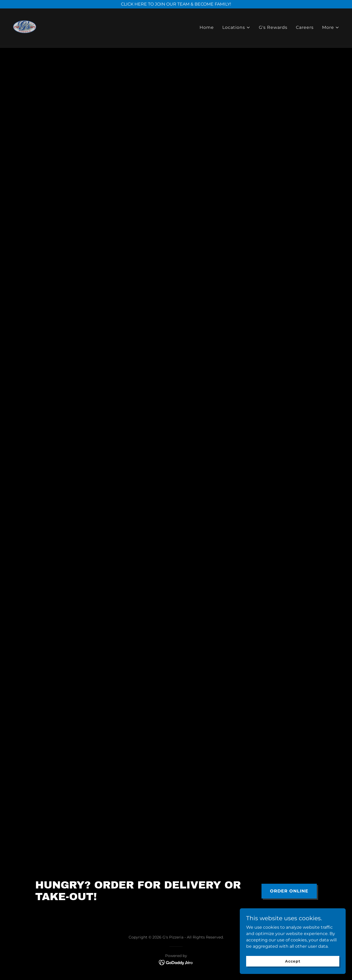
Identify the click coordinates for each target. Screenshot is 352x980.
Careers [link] (305, 29)
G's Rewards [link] (273, 29)
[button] (236, 29)
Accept (293, 961)
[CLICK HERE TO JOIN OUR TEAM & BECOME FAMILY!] (176, 4)
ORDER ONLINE (289, 891)
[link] (26, 28)
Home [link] (207, 29)
